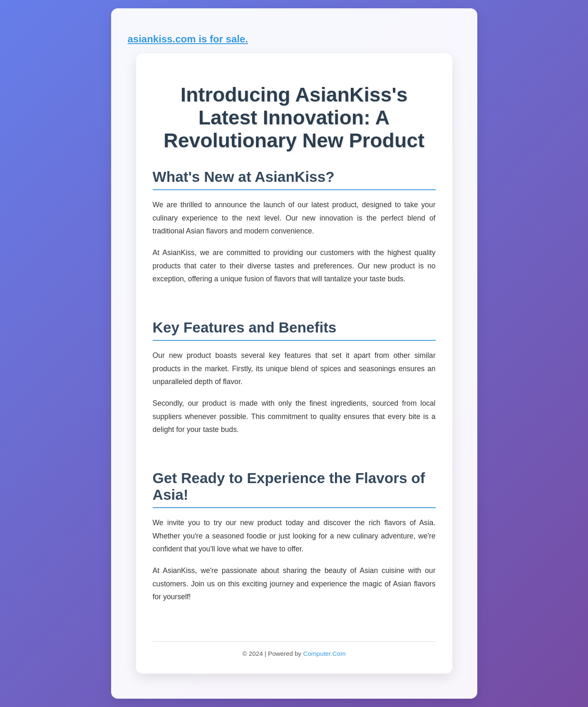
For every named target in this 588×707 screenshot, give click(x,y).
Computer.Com (324, 654)
